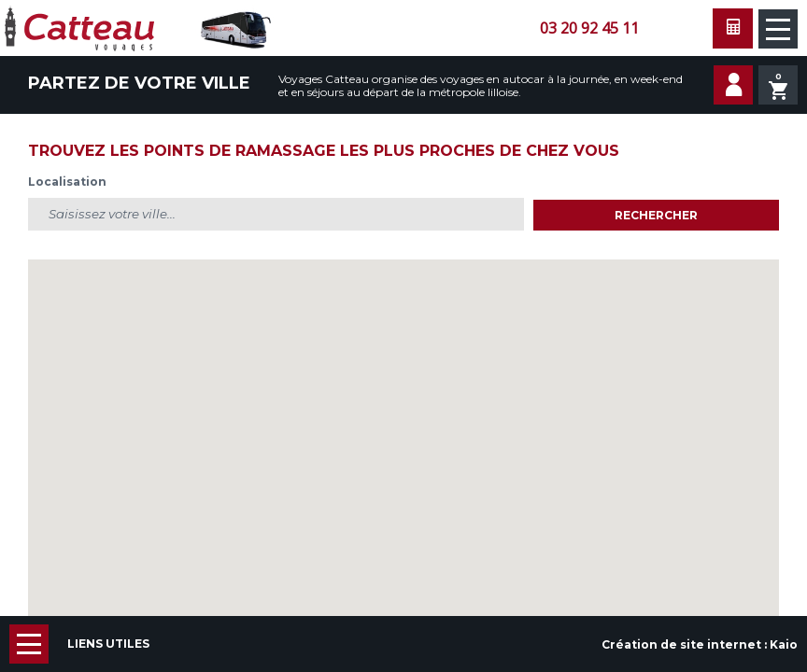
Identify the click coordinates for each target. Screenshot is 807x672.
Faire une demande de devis (733, 28)
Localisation (67, 182)
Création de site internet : (700, 644)
